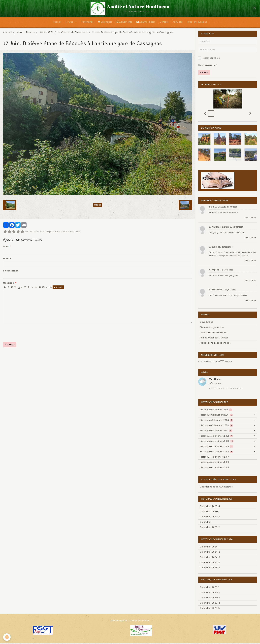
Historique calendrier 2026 (216, 410)
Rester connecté (209, 59)
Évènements (124, 22)
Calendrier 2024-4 (210, 563)
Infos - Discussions (199, 22)
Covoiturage (207, 323)
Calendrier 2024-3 (210, 558)
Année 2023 (46, 33)
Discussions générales (212, 328)
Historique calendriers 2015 (214, 468)
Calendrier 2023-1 (209, 512)
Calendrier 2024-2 (210, 553)
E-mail (7, 259)
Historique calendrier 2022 (216, 431)
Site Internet (11, 271)
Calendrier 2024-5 (210, 568)
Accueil (55, 22)
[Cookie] (7, 637)
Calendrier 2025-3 (210, 593)
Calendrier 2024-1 (210, 547)
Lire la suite (250, 218)
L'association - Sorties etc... (214, 333)
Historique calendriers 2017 (214, 457)
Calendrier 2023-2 (210, 528)
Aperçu (58, 288)
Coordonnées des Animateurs (216, 487)
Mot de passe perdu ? (207, 66)
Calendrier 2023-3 (210, 517)
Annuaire (179, 22)
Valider (204, 73)
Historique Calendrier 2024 (216, 421)
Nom (6, 247)
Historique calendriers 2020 (217, 442)
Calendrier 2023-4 (210, 507)
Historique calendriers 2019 (216, 447)
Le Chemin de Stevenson (73, 33)
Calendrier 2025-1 (209, 588)
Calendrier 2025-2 (210, 598)
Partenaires (86, 22)
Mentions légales (119, 621)
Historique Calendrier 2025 (216, 415)
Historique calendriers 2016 (214, 463)
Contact (165, 22)
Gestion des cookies (140, 621)
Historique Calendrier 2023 (216, 426)
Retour (97, 206)
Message (8, 284)
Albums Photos (146, 22)
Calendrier (105, 22)
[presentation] (28, 333)
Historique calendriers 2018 (216, 452)
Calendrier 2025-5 (210, 609)
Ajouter (10, 345)
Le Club (68, 22)
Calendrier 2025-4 (210, 604)
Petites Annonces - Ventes (214, 338)
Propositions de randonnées (215, 344)
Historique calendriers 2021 (216, 437)
